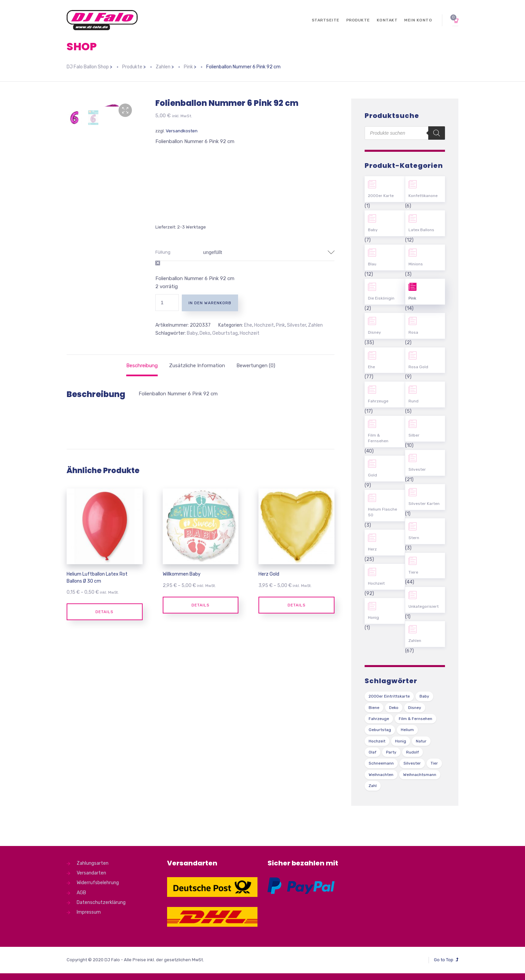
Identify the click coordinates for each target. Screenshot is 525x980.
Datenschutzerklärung (101, 902)
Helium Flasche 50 (383, 512)
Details (104, 612)
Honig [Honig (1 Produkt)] (401, 741)
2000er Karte (381, 196)
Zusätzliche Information (197, 366)
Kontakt (387, 20)
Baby (192, 333)
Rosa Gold (418, 367)
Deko (205, 333)
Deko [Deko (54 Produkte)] (394, 708)
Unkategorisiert (424, 606)
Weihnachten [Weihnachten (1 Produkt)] (381, 775)
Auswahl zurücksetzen (158, 263)
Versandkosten (182, 131)
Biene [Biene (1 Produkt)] (374, 708)
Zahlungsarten (93, 863)
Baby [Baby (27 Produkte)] (424, 696)
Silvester (296, 325)
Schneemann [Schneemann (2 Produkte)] (381, 763)
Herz (372, 549)
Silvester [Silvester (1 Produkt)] (412, 763)
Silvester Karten (424, 504)
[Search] (437, 133)
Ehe (248, 325)
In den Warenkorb (210, 303)
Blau (372, 264)
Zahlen (315, 325)
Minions (416, 264)
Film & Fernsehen (378, 438)
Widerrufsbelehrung (98, 883)
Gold (372, 475)
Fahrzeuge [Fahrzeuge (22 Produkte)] (379, 719)
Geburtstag (225, 333)
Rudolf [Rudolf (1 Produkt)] (412, 752)
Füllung (163, 252)
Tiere (413, 572)
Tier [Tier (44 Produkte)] (434, 763)
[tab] (142, 366)
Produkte (358, 20)
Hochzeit (264, 325)
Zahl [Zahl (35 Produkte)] (373, 786)
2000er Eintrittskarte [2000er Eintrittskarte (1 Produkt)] (389, 696)
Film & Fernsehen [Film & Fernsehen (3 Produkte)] (416, 719)
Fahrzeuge (378, 401)
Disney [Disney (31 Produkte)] (415, 708)
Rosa (413, 332)
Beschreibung (142, 366)
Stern (414, 538)
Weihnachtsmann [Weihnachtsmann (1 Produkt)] (420, 775)
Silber (414, 435)
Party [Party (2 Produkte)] (391, 752)
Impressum (89, 912)
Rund (414, 401)
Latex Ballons (421, 230)
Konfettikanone (423, 196)
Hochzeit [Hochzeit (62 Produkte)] (377, 741)
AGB (81, 893)
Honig (373, 617)
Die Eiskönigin (381, 298)
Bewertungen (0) (256, 366)
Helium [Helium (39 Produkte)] (407, 730)
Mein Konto (418, 20)
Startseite (326, 20)
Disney (374, 332)
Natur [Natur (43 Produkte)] (421, 741)
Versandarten (91, 873)
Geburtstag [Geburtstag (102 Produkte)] (380, 730)
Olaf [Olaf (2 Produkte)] (372, 752)
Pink (280, 325)
